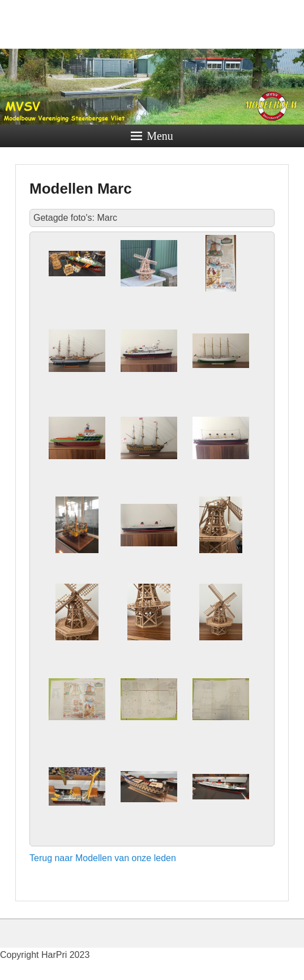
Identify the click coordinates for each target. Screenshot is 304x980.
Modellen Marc (81, 189)
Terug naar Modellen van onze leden (103, 858)
